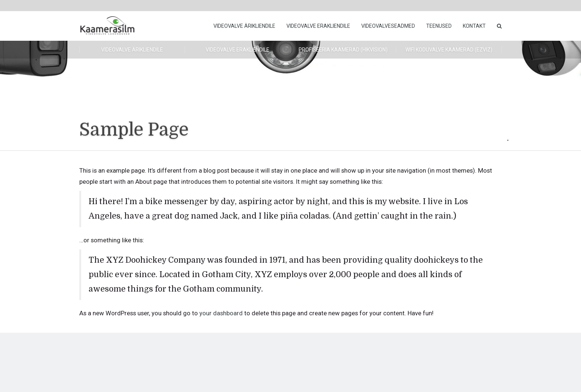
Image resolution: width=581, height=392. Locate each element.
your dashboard (221, 313)
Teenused (439, 26)
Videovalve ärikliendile (244, 26)
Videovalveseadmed (388, 26)
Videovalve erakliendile (318, 26)
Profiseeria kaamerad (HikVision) (343, 50)
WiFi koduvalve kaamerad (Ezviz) (449, 50)
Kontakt (474, 26)
